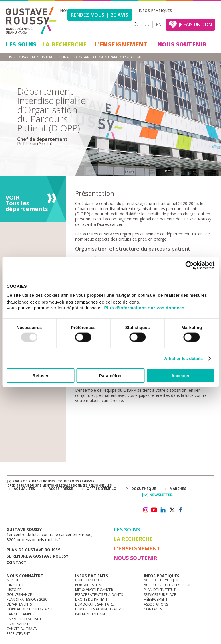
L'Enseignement (121, 44)
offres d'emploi (102, 489)
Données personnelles (92, 485)
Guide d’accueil (89, 580)
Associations (156, 604)
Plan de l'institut (160, 590)
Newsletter (159, 498)
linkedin (163, 510)
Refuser (41, 376)
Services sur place (160, 595)
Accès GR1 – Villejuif (161, 580)
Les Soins (21, 44)
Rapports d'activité (24, 619)
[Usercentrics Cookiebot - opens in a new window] (189, 265)
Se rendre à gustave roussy (37, 556)
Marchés (178, 489)
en (159, 24)
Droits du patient (91, 599)
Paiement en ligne (91, 614)
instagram (145, 510)
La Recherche (64, 44)
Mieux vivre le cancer (94, 590)
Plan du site (31, 485)
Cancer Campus (20, 614)
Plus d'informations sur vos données (144, 308)
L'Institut (15, 585)
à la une (14, 580)
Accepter (180, 376)
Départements (19, 604)
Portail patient (89, 585)
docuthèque (144, 489)
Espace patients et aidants (99, 595)
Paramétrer (110, 376)
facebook (181, 510)
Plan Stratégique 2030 (27, 599)
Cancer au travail (23, 629)
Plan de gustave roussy (33, 550)
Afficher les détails (183, 358)
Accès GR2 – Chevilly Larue (167, 585)
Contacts (153, 609)
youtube (154, 510)
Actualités (24, 489)
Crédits (14, 485)
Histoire (14, 590)
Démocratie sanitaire (94, 604)
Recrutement (18, 634)
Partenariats (18, 624)
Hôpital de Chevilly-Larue (30, 609)
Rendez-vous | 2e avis (100, 15)
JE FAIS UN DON (195, 25)
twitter (172, 510)
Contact (17, 562)
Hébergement (156, 599)
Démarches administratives (100, 609)
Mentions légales (57, 485)
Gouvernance (19, 595)
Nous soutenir (182, 44)
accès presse (61, 489)
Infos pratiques (156, 11)
